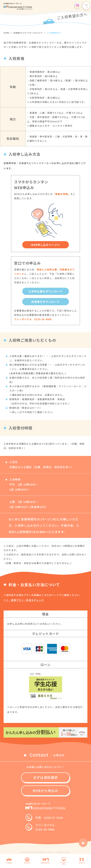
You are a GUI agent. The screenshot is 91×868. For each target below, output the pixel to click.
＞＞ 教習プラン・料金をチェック (24, 600)
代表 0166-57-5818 (49, 818)
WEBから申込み (45, 791)
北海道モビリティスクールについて (28, 33)
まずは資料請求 (45, 777)
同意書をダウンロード (45, 302)
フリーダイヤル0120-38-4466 (45, 827)
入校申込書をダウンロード (45, 291)
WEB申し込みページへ (45, 245)
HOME (6, 33)
